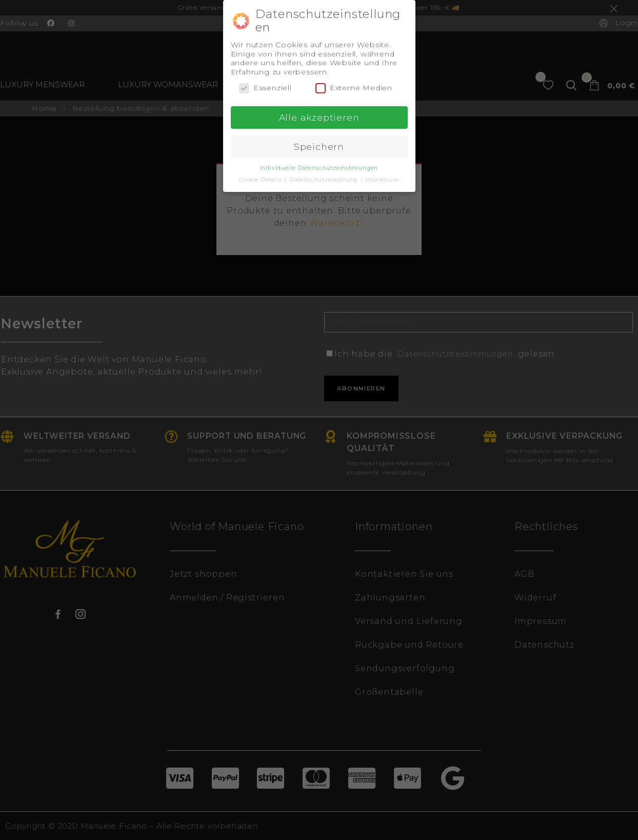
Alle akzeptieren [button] (319, 117)
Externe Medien (354, 88)
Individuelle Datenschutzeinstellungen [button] (319, 168)
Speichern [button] (319, 146)
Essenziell (265, 88)
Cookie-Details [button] (261, 180)
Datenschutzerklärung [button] (325, 180)
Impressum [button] (382, 180)
